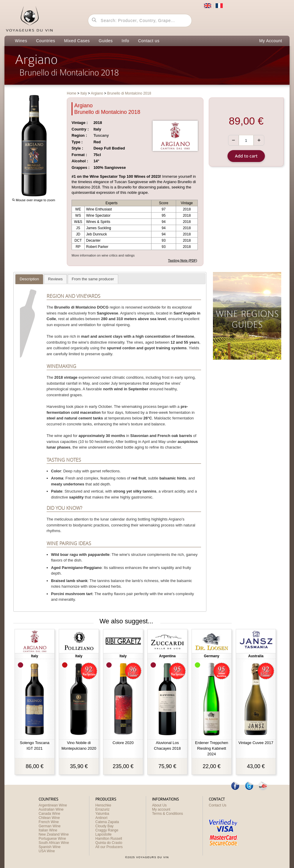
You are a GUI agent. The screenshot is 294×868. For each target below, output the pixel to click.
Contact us (149, 41)
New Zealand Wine (54, 834)
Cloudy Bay (104, 826)
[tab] (29, 279)
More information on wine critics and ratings (103, 255)
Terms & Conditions (167, 814)
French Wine (49, 822)
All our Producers (109, 847)
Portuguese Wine (52, 839)
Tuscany (101, 135)
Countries (45, 41)
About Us (159, 805)
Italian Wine (48, 830)
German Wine (50, 826)
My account (161, 809)
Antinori (101, 818)
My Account (271, 41)
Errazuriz (102, 809)
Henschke (103, 805)
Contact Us (218, 805)
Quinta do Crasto (109, 843)
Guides (106, 41)
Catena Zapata (107, 822)
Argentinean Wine (53, 805)
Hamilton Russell (109, 839)
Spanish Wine (50, 847)
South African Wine (54, 843)
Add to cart (246, 156)
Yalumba (102, 814)
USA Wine (47, 851)
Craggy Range (107, 830)
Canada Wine (49, 814)
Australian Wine (51, 809)
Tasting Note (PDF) (183, 260)
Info (125, 41)
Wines (21, 41)
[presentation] (29, 279)
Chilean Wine (49, 818)
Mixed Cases (77, 41)
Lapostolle (103, 834)
